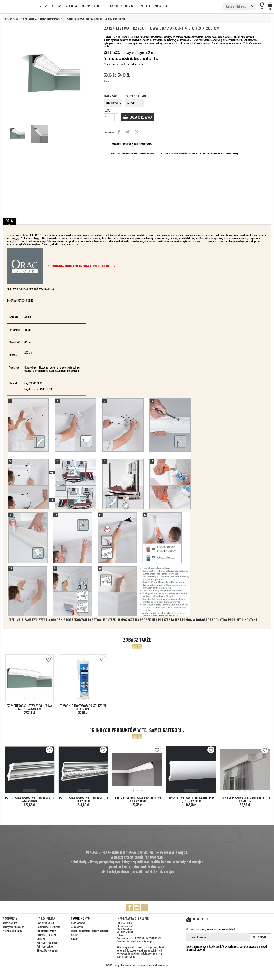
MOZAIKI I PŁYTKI (91, 6)
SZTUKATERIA (46, 6)
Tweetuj (127, 132)
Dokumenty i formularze (48, 927)
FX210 (50, 389)
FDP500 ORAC (35, 383)
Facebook (129, 907)
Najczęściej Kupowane (13, 927)
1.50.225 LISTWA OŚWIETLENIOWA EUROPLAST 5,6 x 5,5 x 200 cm (191, 800)
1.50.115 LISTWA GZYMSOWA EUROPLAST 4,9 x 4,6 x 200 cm (30, 800)
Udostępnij (118, 132)
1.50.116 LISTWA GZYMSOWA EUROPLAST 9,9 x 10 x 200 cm (83, 800)
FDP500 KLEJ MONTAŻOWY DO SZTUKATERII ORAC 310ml (83, 707)
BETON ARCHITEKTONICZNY (119, 6)
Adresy (74, 935)
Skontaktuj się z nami (48, 950)
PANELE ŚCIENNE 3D (68, 6)
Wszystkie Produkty (12, 931)
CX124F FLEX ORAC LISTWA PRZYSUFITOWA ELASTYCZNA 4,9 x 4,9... (30, 707)
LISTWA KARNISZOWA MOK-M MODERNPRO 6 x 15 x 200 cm (245, 800)
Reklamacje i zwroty (47, 931)
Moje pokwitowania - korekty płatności (90, 931)
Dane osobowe (78, 923)
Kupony (75, 939)
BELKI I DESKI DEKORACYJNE (152, 6)
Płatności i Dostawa (47, 935)
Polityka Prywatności (47, 943)
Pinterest (136, 132)
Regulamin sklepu (45, 923)
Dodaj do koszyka (142, 117)
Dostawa (41, 939)
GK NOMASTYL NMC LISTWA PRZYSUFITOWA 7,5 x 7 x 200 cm (137, 800)
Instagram (137, 907)
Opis (9, 221)
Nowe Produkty (10, 923)
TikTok (145, 907)
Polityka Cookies (45, 946)
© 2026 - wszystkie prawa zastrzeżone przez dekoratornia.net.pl (137, 965)
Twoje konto (81, 918)
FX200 (42, 389)
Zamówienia (77, 927)
